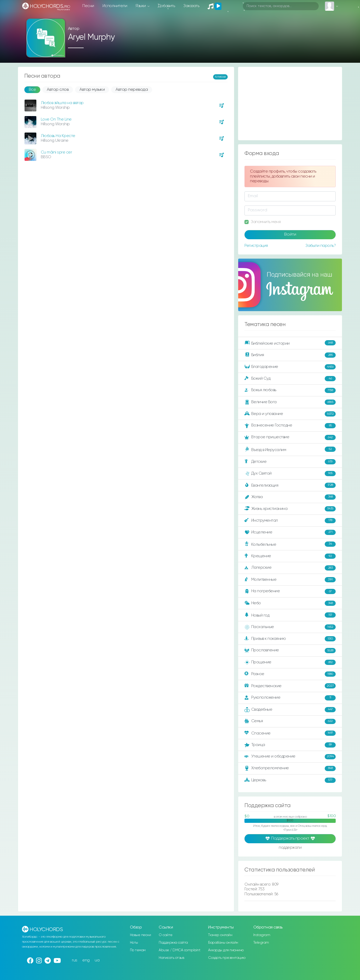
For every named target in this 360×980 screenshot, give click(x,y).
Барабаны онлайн (223, 943)
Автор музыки (92, 90)
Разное (290, 674)
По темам (138, 950)
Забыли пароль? (321, 246)
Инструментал (290, 521)
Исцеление (290, 532)
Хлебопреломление (290, 768)
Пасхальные (290, 627)
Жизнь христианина (290, 509)
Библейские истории (290, 343)
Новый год (290, 615)
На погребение (290, 591)
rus (75, 960)
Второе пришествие (290, 437)
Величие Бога (290, 402)
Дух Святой (290, 474)
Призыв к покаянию (290, 639)
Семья (290, 721)
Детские (290, 462)
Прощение (290, 662)
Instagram (262, 935)
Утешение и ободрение (290, 757)
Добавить (166, 6)
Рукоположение (290, 698)
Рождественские (290, 686)
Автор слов (58, 90)
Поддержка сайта (173, 943)
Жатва (290, 497)
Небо (290, 603)
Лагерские (290, 568)
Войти (290, 235)
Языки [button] (141, 6)
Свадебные (290, 710)
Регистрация (256, 246)
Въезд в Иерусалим (290, 449)
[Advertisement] (290, 104)
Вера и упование (290, 414)
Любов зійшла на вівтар (62, 103)
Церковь (290, 780)
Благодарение (290, 367)
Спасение (290, 733)
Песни (88, 6)
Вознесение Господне (290, 426)
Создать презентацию (227, 958)
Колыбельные (290, 544)
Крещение (290, 556)
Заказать (191, 6)
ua (97, 960)
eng (86, 960)
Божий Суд (290, 379)
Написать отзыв (171, 958)
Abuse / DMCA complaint (179, 950)
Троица (290, 745)
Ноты (134, 943)
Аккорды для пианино (226, 950)
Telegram (261, 943)
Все (32, 90)
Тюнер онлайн (220, 935)
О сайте (166, 935)
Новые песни (141, 935)
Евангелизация (290, 485)
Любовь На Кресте (58, 136)
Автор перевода (132, 90)
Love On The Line (56, 119)
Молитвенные (290, 580)
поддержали (290, 848)
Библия (290, 355)
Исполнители (115, 6)
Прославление (290, 651)
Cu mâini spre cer (56, 152)
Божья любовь (290, 390)
